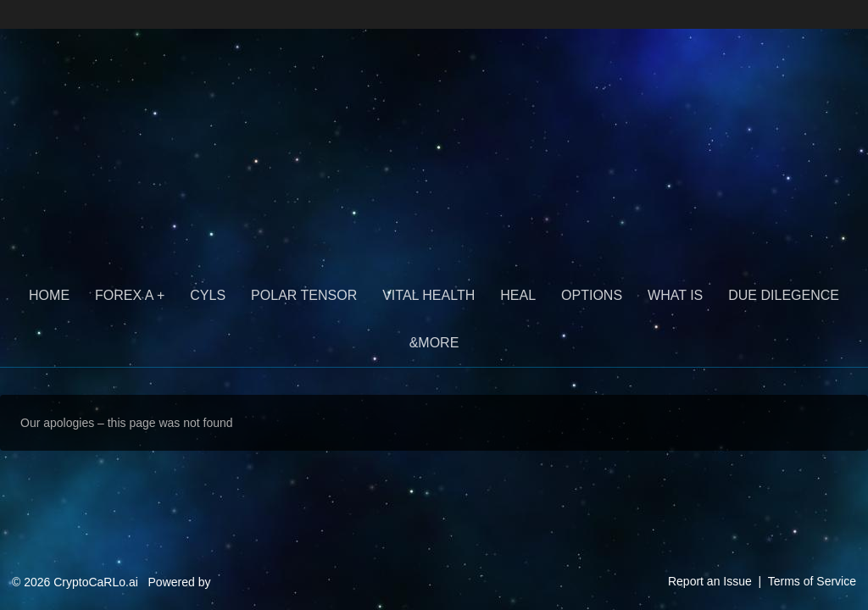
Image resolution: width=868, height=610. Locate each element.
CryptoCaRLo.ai (154, 83)
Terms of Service (812, 581)
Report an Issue (710, 581)
